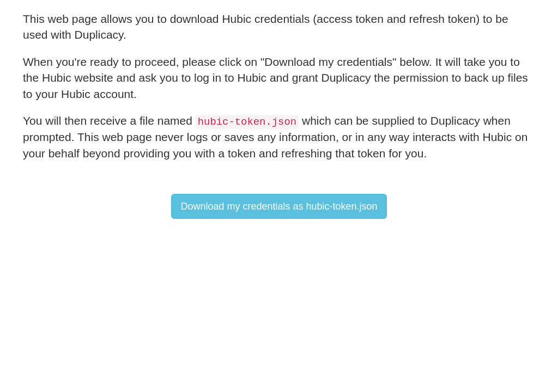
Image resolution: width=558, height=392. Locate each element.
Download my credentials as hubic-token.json (279, 206)
